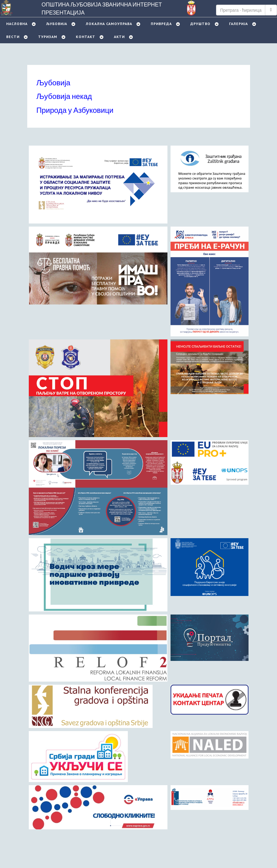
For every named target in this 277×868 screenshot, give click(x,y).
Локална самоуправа (109, 24)
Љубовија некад (64, 96)
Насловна (17, 24)
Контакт (86, 37)
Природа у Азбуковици (75, 110)
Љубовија (54, 82)
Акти (119, 37)
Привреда (161, 24)
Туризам (48, 37)
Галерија (238, 24)
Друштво (200, 24)
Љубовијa (57, 24)
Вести (13, 37)
